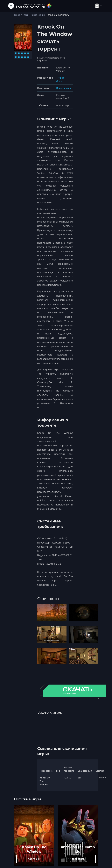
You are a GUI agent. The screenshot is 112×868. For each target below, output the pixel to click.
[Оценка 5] (28, 53)
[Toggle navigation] (11, 6)
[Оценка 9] (25, 57)
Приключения (38, 15)
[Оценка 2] (19, 53)
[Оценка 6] (16, 57)
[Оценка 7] (19, 57)
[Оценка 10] (28, 57)
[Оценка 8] (22, 57)
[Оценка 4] (25, 53)
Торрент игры (21, 15)
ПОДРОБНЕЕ (34, 859)
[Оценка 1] (16, 53)
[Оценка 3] (22, 53)
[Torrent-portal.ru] (34, 6)
